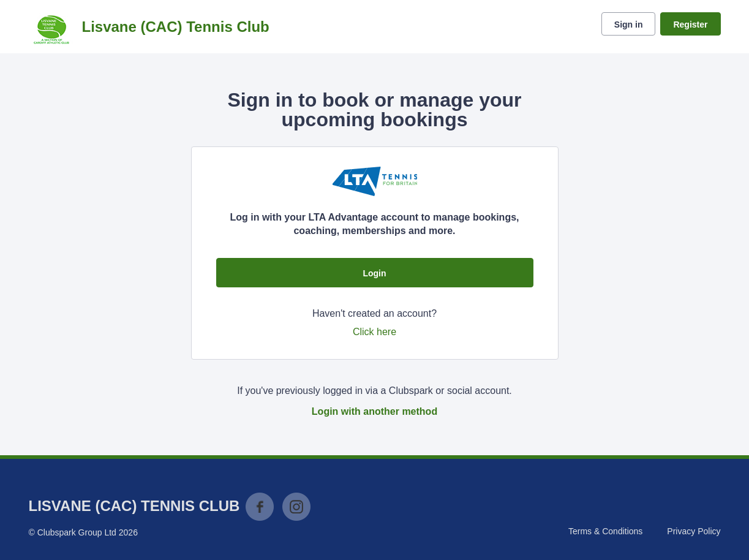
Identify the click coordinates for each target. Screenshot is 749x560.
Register (690, 25)
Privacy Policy (694, 531)
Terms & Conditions (605, 531)
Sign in (629, 25)
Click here (375, 332)
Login (374, 273)
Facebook (260, 507)
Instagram (296, 507)
